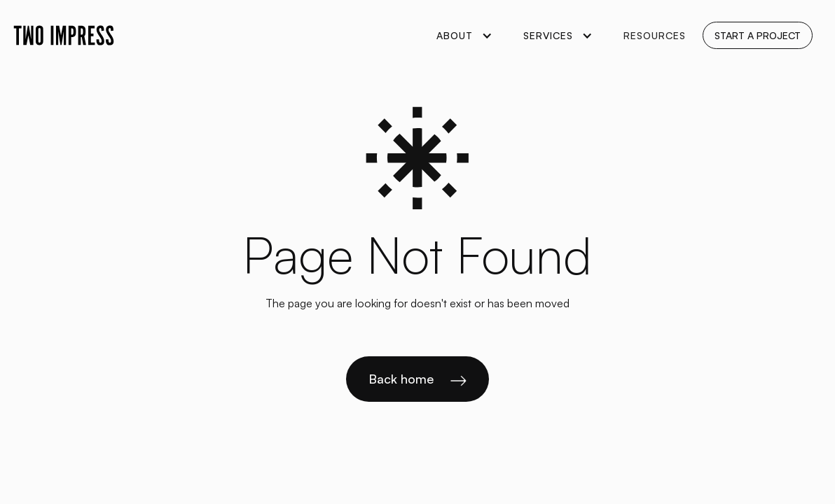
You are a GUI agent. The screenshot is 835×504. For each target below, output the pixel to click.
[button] (463, 35)
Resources (655, 35)
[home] (64, 35)
